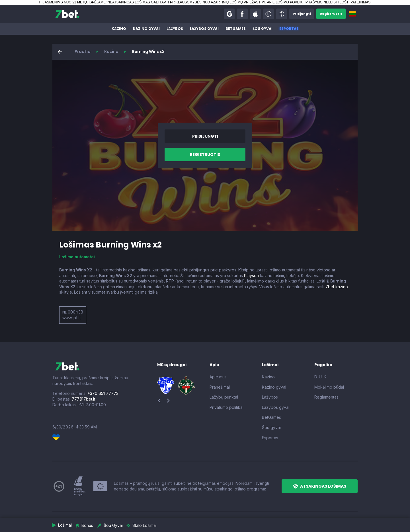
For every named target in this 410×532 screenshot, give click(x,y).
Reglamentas (326, 397)
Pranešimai (220, 387)
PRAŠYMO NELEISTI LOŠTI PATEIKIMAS (338, 2)
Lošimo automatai (77, 257)
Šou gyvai (263, 29)
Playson (251, 276)
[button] (226, 14)
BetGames (236, 29)
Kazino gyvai (146, 29)
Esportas (289, 29)
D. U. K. (321, 377)
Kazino (119, 29)
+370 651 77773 (103, 393)
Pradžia (83, 51)
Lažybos (175, 29)
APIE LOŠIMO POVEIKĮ (285, 2)
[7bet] (67, 14)
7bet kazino (337, 287)
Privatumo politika (226, 407)
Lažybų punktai (224, 397)
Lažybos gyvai (204, 29)
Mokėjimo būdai (329, 387)
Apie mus (218, 377)
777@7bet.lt (83, 399)
